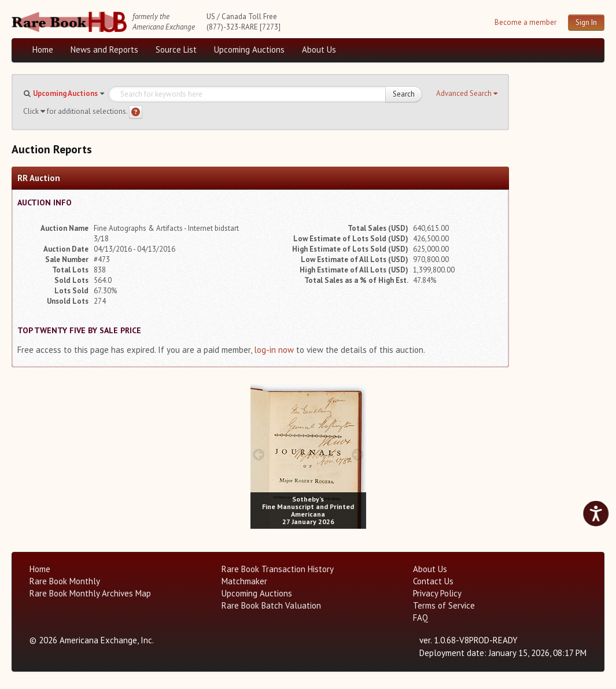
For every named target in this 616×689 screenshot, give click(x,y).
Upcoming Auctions (249, 49)
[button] (467, 94)
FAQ (420, 618)
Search (404, 94)
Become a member (525, 22)
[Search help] (136, 112)
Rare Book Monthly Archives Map (90, 593)
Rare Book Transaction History (278, 569)
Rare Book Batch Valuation (271, 605)
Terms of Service (444, 605)
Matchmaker (244, 581)
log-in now (274, 350)
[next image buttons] (357, 454)
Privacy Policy (437, 593)
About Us (319, 49)
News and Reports (104, 49)
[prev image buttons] (259, 454)
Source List (176, 49)
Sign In (586, 22)
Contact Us (433, 581)
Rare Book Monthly (65, 581)
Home (43, 49)
